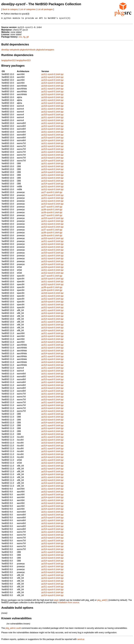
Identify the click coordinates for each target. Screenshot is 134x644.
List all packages (45, 9)
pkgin (56, 602)
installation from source (68, 604)
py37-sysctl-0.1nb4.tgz (52, 208)
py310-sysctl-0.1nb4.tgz (52, 87)
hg (24, 38)
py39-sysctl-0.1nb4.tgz (52, 214)
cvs (20, 38)
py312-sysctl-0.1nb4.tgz (52, 79)
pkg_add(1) (103, 602)
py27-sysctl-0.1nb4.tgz (52, 194)
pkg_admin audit (13, 630)
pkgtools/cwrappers (45, 51)
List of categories (28, 9)
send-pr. (81, 641)
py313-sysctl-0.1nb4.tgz (52, 81)
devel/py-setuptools (10, 51)
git (28, 38)
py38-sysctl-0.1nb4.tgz (52, 211)
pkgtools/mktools (28, 51)
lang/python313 (8, 62)
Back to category (10, 9)
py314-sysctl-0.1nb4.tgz (52, 84)
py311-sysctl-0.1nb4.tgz (52, 76)
